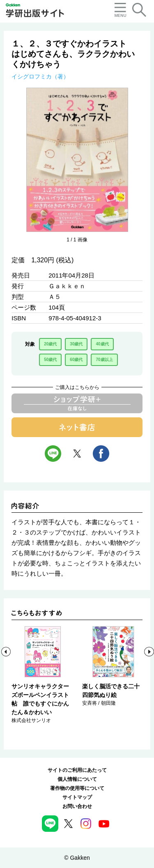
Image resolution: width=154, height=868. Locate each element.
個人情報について (77, 779)
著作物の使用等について (77, 788)
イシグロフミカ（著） (40, 76)
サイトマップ (77, 797)
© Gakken (77, 858)
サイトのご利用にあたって (77, 770)
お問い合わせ (77, 806)
